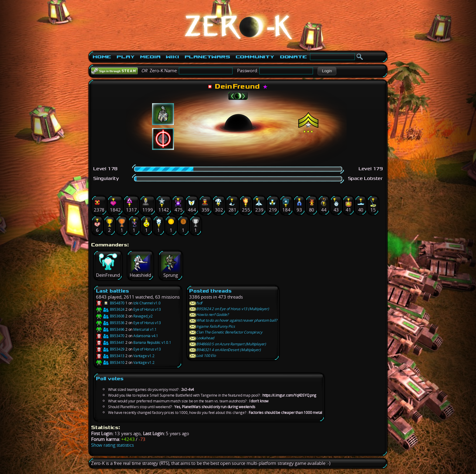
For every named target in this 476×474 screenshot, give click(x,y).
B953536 (110, 323)
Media (150, 57)
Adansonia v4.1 (146, 336)
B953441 (110, 342)
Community (255, 57)
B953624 (110, 309)
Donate (293, 57)
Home (102, 57)
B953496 (110, 329)
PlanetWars (207, 57)
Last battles (112, 291)
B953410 (110, 362)
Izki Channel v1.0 (147, 303)
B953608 (110, 316)
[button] (327, 71)
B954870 (110, 303)
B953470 (110, 336)
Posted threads (210, 291)
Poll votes (110, 379)
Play (126, 57)
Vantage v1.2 (144, 356)
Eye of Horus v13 (147, 309)
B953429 (110, 349)
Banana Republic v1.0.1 (152, 342)
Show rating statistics (112, 445)
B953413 (110, 356)
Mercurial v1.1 (145, 329)
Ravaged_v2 (143, 316)
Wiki (172, 57)
